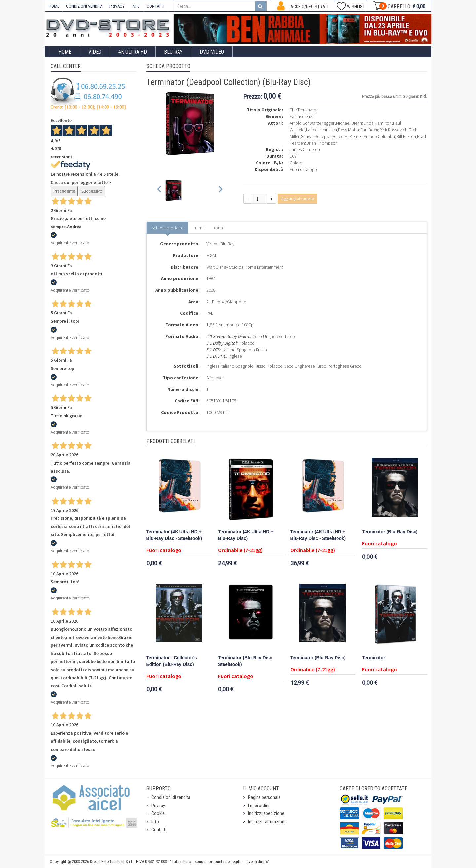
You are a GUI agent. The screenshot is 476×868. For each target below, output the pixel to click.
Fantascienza (302, 116)
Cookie (158, 813)
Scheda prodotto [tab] (168, 228)
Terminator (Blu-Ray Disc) (390, 532)
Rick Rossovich (393, 130)
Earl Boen (369, 130)
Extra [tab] (218, 228)
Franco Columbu (379, 136)
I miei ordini (259, 806)
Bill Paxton (406, 136)
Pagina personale (264, 797)
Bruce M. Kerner (347, 136)
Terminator (374, 658)
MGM (211, 255)
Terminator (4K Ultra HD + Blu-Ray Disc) (246, 535)
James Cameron (305, 149)
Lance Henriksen (321, 130)
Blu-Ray (173, 52)
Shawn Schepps (316, 136)
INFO (136, 6)
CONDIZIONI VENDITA (84, 6)
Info (155, 822)
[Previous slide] (159, 190)
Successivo (92, 191)
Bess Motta (349, 130)
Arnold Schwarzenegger (312, 123)
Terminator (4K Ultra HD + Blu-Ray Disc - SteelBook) (174, 535)
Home (65, 52)
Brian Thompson (322, 143)
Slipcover (215, 378)
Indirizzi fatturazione (267, 822)
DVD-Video (212, 52)
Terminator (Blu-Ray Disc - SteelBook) (247, 661)
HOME (54, 6)
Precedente (64, 191)
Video (95, 52)
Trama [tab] (199, 228)
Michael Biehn (349, 123)
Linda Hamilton (377, 123)
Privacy (158, 806)
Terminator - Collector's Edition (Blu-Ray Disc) (172, 661)
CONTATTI (156, 6)
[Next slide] (220, 190)
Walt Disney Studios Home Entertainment (245, 267)
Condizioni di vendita (171, 797)
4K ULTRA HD (133, 52)
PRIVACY (117, 6)
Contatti (159, 830)
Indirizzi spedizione (266, 813)
